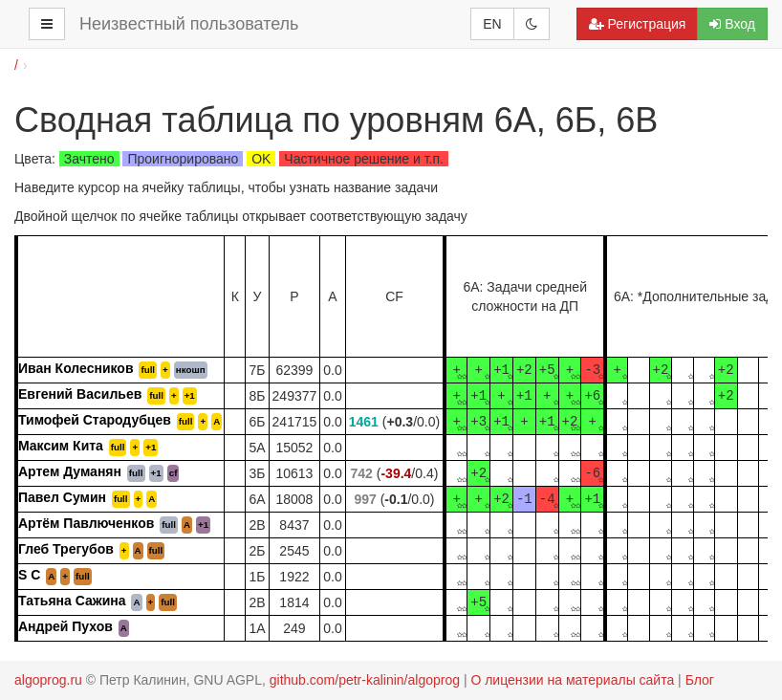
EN (492, 24)
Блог (700, 680)
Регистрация (638, 24)
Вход (732, 24)
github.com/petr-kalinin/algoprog (365, 680)
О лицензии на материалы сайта (572, 680)
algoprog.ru (48, 680)
